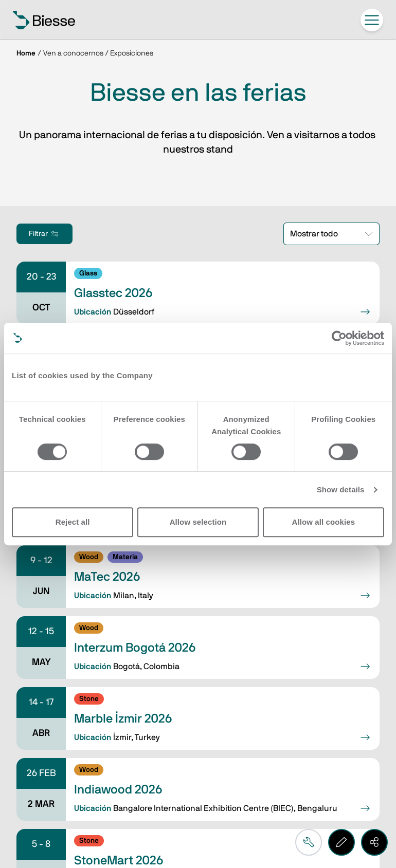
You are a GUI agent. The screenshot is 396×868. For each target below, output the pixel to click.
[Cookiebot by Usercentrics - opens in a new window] (339, 338)
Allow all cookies (324, 522)
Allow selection (198, 522)
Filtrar (44, 234)
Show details (341, 490)
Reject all (73, 522)
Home (26, 53)
